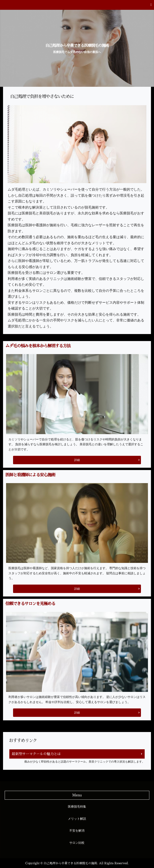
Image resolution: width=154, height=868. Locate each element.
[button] (77, 5)
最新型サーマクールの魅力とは (36, 754)
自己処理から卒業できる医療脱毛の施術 (77, 46)
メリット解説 (77, 819)
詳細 (77, 460)
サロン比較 (77, 843)
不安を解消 (77, 831)
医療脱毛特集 (77, 807)
